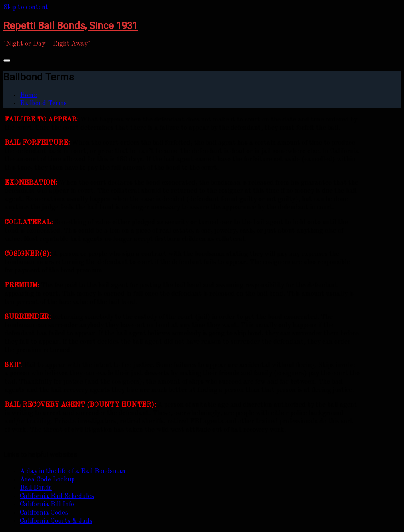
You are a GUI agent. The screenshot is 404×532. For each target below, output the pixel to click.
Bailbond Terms (43, 104)
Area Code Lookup (47, 480)
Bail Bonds (36, 488)
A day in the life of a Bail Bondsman (73, 471)
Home (28, 95)
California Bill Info (47, 505)
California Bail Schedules (57, 496)
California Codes (44, 513)
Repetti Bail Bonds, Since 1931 (71, 26)
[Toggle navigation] (7, 61)
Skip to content (26, 7)
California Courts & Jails (56, 521)
